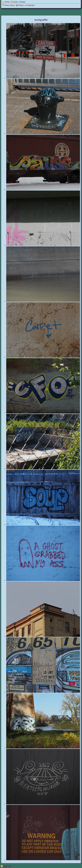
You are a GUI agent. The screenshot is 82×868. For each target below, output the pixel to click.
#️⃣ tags (22, 2)
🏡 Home (6, 2)
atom (5, 866)
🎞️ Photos (20, 5)
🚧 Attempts (30, 5)
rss (10, 866)
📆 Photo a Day (8, 5)
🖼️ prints (14, 2)
